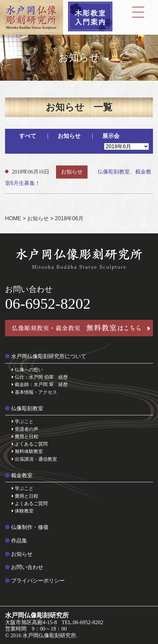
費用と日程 (25, 437)
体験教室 (23, 511)
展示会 (111, 136)
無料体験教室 (27, 451)
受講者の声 (25, 429)
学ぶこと (23, 421)
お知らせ (69, 136)
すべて (28, 136)
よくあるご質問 (30, 444)
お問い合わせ (24, 567)
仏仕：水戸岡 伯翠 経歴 (40, 377)
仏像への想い (27, 370)
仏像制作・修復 (27, 527)
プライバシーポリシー (35, 581)
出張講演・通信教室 (34, 459)
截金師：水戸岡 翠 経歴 (40, 384)
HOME (13, 218)
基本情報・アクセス (34, 392)
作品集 (16, 541)
